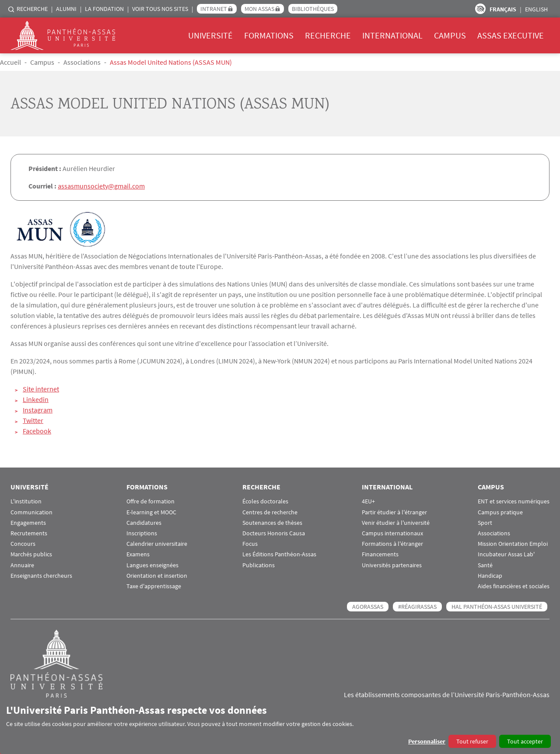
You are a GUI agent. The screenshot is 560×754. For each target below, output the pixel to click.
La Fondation (104, 9)
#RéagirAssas (417, 606)
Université (210, 35)
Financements (380, 554)
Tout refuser (472, 741)
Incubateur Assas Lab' (506, 554)
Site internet (41, 389)
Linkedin (36, 399)
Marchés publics (31, 554)
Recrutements (29, 533)
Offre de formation (150, 501)
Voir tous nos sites (160, 9)
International (392, 35)
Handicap (490, 575)
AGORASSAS (368, 606)
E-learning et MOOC (151, 512)
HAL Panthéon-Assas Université (497, 606)
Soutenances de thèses (272, 522)
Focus (250, 543)
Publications (259, 565)
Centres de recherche (270, 512)
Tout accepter (525, 741)
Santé (485, 565)
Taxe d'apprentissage (154, 586)
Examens (138, 554)
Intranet (214, 9)
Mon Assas (259, 9)
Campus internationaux (392, 533)
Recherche (32, 9)
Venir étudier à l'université (396, 522)
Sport (485, 522)
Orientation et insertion (157, 575)
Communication (31, 512)
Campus (450, 35)
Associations (82, 62)
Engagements (28, 522)
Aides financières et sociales (514, 586)
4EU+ (368, 501)
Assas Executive (511, 35)
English (536, 9)
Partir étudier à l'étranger (394, 512)
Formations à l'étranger (392, 543)
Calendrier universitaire (157, 543)
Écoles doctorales (265, 501)
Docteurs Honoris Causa (274, 533)
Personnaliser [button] (427, 741)
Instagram (38, 410)
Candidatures (144, 522)
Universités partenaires (392, 565)
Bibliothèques (313, 9)
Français (503, 9)
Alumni (66, 9)
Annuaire (22, 565)
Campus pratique (500, 512)
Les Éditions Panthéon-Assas (279, 554)
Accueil (10, 62)
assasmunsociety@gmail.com (101, 186)
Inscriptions (142, 533)
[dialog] (280, 726)
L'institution (26, 501)
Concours (23, 543)
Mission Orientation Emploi (513, 543)
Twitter (33, 420)
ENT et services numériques (514, 501)
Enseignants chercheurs (41, 575)
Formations (269, 35)
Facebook (37, 431)
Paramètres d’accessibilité (480, 9)
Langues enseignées (152, 565)
